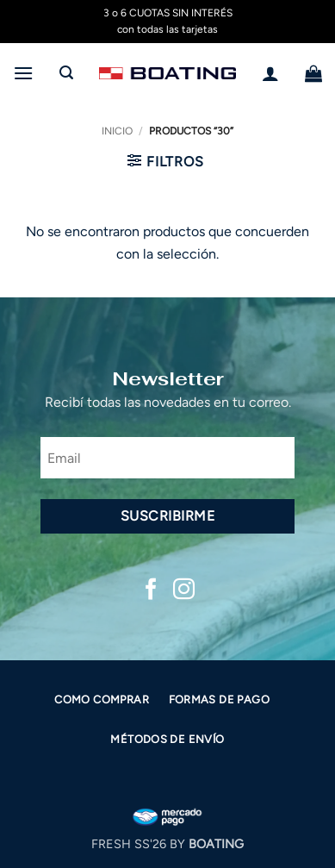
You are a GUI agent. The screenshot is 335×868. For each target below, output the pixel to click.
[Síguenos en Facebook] (151, 590)
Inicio (117, 131)
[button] (23, 73)
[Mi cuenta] (270, 73)
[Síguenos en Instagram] (184, 590)
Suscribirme (167, 516)
